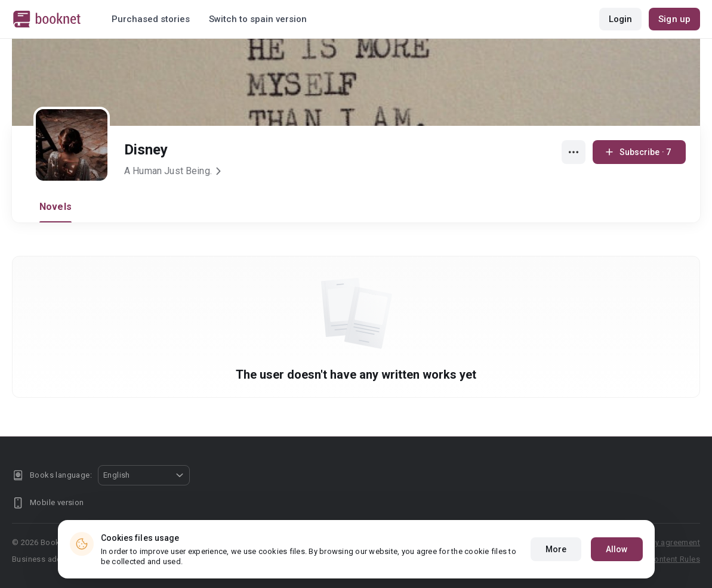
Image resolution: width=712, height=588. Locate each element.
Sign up (674, 19)
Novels (56, 207)
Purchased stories (151, 19)
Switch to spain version (258, 19)
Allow (617, 549)
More (556, 549)
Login (621, 19)
